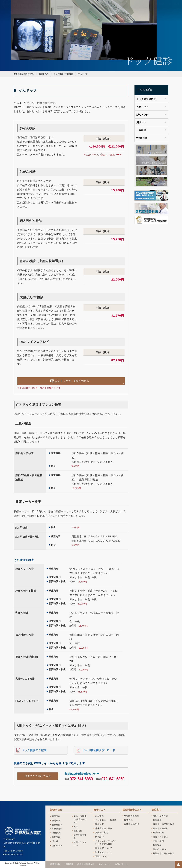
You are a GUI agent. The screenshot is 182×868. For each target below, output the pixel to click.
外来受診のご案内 (104, 828)
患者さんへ (44, 74)
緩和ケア (99, 824)
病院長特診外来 (80, 837)
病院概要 (157, 820)
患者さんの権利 (161, 828)
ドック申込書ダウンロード (99, 750)
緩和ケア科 (57, 846)
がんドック (142, 115)
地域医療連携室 (131, 816)
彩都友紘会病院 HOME (24, 74)
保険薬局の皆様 (131, 824)
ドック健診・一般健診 (63, 74)
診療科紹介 (56, 810)
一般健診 (141, 130)
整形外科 (56, 837)
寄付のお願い (160, 849)
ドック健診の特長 (146, 99)
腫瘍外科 (56, 816)
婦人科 (55, 841)
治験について (102, 856)
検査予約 (128, 820)
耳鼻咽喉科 (57, 829)
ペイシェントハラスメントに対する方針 (106, 842)
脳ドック (141, 122)
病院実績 (157, 845)
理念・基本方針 (161, 816)
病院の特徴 (158, 833)
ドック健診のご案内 (34, 750)
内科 (76, 827)
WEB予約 (142, 138)
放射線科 (56, 821)
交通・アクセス (161, 837)
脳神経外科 (57, 825)
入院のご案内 (102, 833)
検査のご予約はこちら (38, 776)
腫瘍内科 (78, 831)
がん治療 (99, 816)
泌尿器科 (56, 833)
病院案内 (156, 810)
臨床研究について (104, 848)
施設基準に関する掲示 (164, 853)
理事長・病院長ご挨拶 (164, 824)
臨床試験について (104, 852)
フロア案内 (158, 841)
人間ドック (142, 107)
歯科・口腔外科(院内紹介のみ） (80, 819)
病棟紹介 (99, 837)
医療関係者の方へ (132, 810)
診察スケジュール (80, 844)
